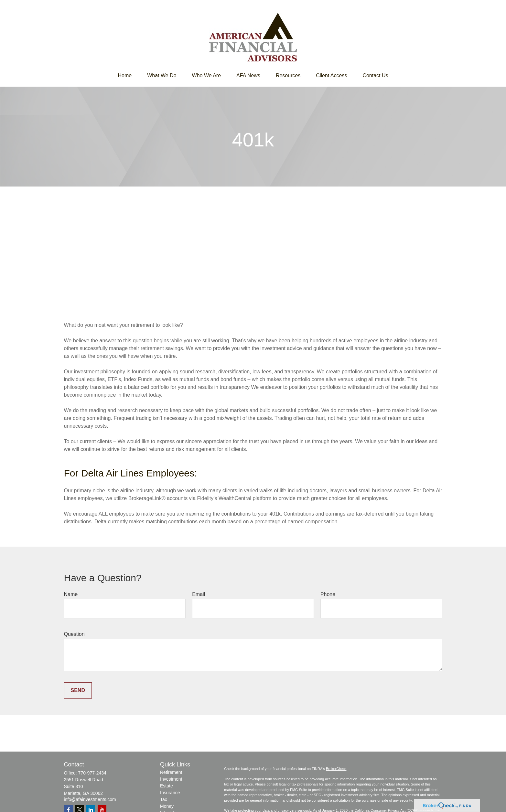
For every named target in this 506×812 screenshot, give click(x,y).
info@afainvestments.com (90, 799)
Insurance (170, 793)
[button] (125, 76)
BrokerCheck (336, 769)
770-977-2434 (92, 773)
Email (199, 594)
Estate (167, 786)
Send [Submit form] (78, 690)
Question (74, 634)
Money (167, 806)
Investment (171, 779)
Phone (328, 594)
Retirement (171, 772)
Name (71, 594)
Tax (164, 799)
